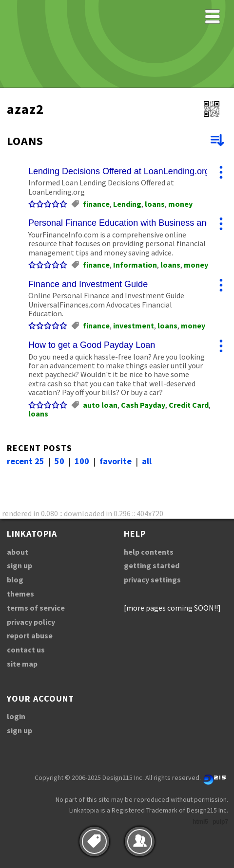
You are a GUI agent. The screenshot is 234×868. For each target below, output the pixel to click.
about (18, 552)
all (147, 461)
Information (135, 265)
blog (15, 579)
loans (155, 204)
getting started (152, 565)
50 (59, 461)
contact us (26, 650)
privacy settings (152, 579)
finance (96, 204)
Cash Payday (143, 405)
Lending (127, 204)
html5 (200, 822)
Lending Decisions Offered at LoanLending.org (119, 171)
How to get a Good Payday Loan (92, 345)
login (16, 716)
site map (22, 664)
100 (82, 461)
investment (134, 325)
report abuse (30, 635)
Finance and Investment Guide (88, 284)
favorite (116, 461)
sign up (19, 565)
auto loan (100, 405)
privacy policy (31, 622)
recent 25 (26, 461)
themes (20, 594)
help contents (149, 552)
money (180, 204)
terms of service (36, 608)
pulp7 (220, 822)
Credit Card (189, 405)
